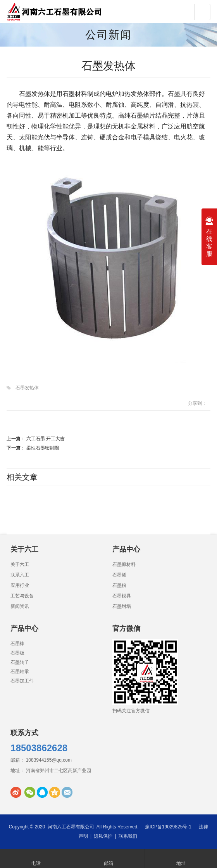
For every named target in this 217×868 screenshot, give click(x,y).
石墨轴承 (20, 672)
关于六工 (20, 564)
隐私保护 (103, 836)
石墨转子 (20, 662)
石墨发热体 (27, 388)
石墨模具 (122, 596)
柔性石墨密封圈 (43, 448)
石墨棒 (17, 644)
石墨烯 (119, 575)
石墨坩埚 (122, 606)
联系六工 (20, 575)
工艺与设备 (22, 596)
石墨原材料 (124, 564)
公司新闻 (108, 35)
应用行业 (20, 585)
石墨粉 (119, 585)
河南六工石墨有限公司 (71, 827)
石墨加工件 (22, 681)
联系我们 (128, 836)
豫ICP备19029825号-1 (168, 827)
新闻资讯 (20, 606)
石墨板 (17, 653)
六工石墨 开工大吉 (46, 439)
